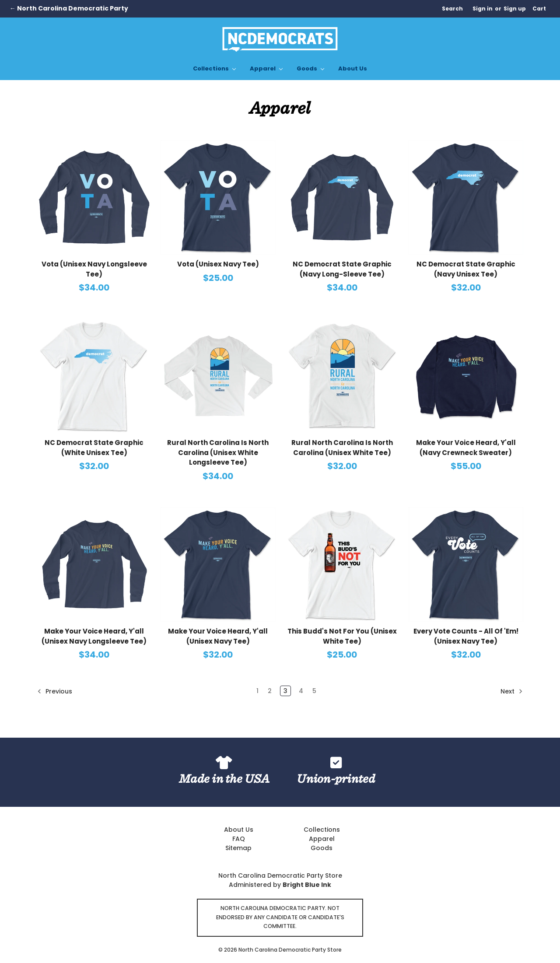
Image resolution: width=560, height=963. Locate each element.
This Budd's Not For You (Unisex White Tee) (342, 636)
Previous (55, 691)
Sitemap (238, 848)
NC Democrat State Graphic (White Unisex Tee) (94, 448)
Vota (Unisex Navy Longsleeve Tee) (94, 269)
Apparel (266, 68)
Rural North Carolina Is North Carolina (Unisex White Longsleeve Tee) (218, 452)
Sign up (515, 9)
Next (512, 691)
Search (452, 9)
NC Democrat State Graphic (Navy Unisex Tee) (466, 269)
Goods (310, 68)
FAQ (239, 839)
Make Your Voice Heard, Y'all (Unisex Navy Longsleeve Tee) (94, 636)
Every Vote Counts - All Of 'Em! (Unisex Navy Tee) (466, 636)
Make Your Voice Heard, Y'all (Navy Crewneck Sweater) (466, 448)
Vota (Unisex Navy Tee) (218, 264)
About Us (353, 68)
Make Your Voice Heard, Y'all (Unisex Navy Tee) (218, 636)
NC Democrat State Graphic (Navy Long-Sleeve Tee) (342, 269)
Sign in (483, 9)
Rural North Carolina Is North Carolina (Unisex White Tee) (342, 448)
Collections (214, 68)
